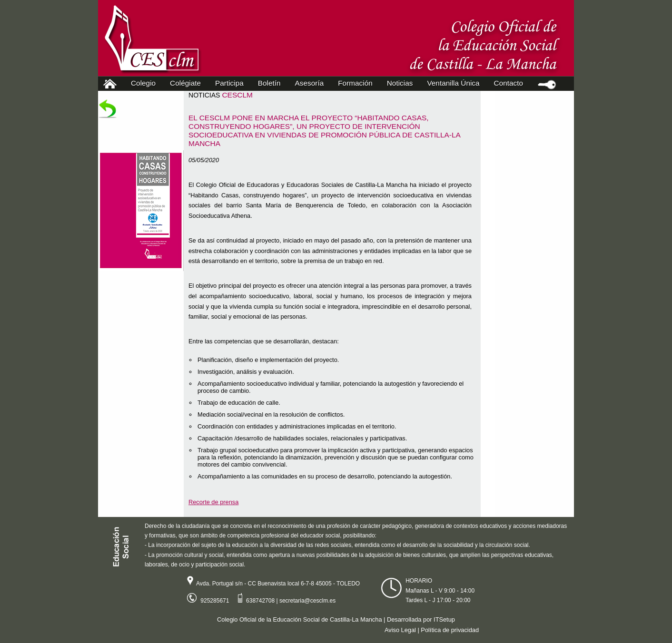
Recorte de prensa (213, 502)
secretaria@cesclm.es (307, 601)
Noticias (400, 83)
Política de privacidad (450, 630)
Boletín (269, 83)
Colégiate (188, 83)
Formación (357, 83)
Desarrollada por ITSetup (421, 619)
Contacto (509, 83)
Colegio (145, 83)
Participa (232, 83)
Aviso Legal (400, 630)
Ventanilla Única (453, 83)
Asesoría (312, 83)
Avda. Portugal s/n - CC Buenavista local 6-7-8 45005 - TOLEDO (270, 584)
